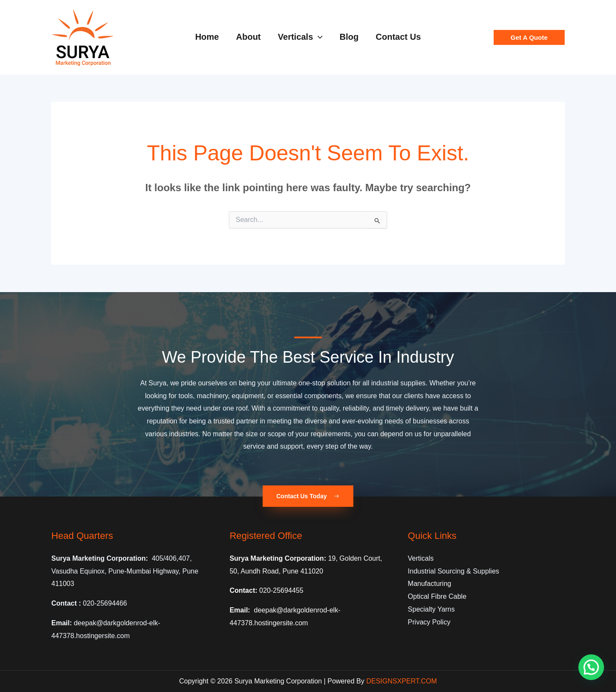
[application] (318, 37)
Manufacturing (429, 584)
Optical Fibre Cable (437, 596)
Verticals (421, 558)
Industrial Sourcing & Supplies (453, 571)
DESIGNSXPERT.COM (401, 681)
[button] (529, 37)
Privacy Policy (429, 622)
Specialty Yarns (431, 609)
